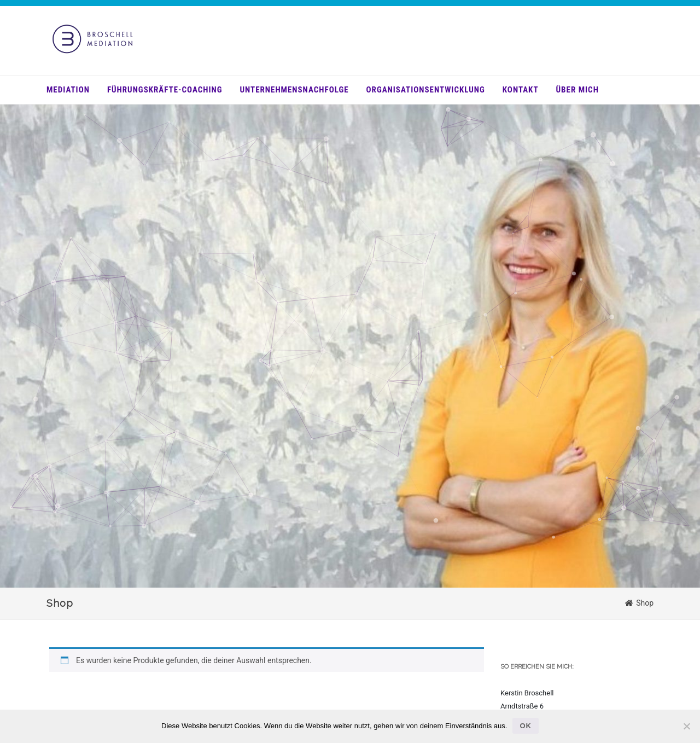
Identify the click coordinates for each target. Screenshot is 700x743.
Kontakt (521, 90)
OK (526, 726)
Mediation (68, 90)
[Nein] (686, 726)
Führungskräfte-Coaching (165, 90)
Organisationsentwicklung (426, 90)
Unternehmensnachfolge (294, 90)
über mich (577, 90)
